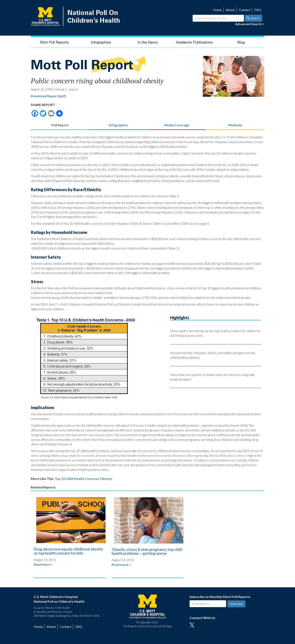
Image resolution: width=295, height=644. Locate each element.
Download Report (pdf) (48, 96)
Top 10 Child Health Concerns (77, 479)
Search (253, 18)
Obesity (106, 479)
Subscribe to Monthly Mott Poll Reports (220, 597)
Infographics (101, 42)
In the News (147, 42)
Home (217, 10)
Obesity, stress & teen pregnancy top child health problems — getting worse (147, 552)
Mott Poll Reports (54, 42)
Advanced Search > (250, 24)
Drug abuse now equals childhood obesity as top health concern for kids (69, 551)
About (230, 10)
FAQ (258, 10)
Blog (241, 42)
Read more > (43, 564)
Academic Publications (194, 42)
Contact (245, 10)
